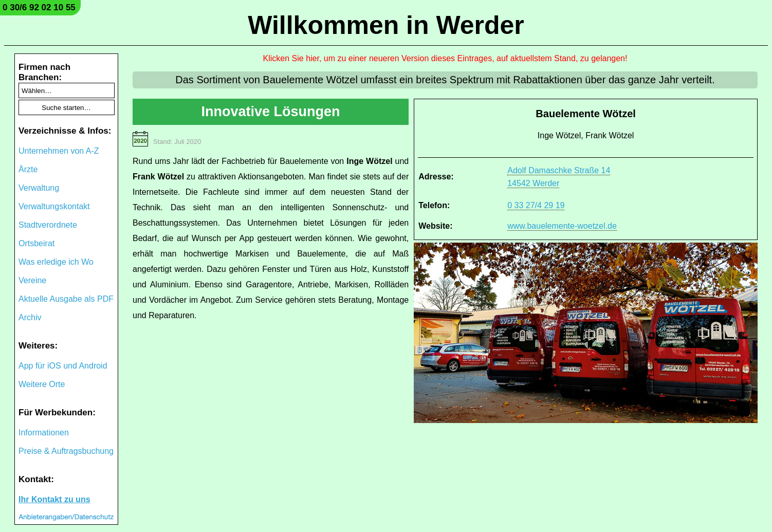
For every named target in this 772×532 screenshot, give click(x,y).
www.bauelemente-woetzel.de (562, 226)
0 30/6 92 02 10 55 (39, 7)
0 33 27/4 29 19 (536, 205)
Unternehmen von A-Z (59, 151)
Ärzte (28, 169)
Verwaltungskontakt (54, 206)
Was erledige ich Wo (56, 262)
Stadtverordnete (48, 225)
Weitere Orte (42, 384)
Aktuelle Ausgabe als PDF (66, 299)
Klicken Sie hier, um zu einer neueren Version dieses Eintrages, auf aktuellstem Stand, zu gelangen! (445, 58)
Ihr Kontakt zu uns (54, 499)
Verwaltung (39, 188)
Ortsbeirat (36, 243)
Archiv (30, 317)
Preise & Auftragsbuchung (66, 451)
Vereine (32, 280)
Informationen (44, 433)
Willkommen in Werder (386, 25)
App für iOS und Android (63, 366)
